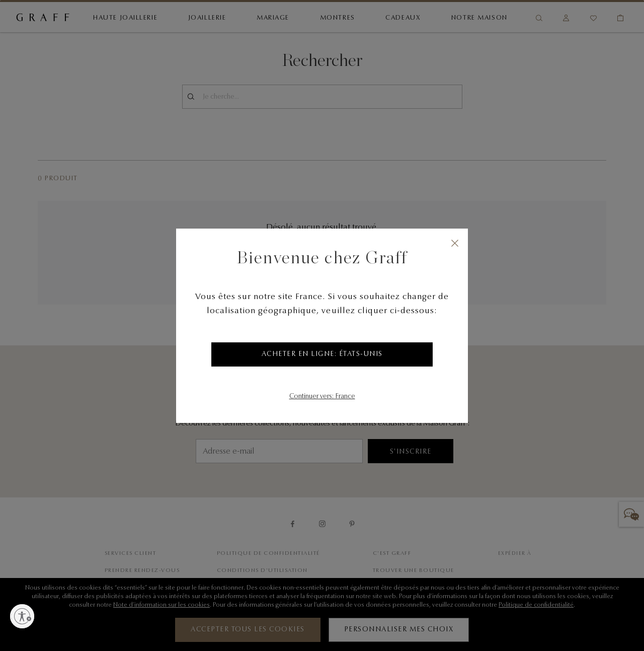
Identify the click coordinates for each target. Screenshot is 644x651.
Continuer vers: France (322, 397)
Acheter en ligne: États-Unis (322, 354)
